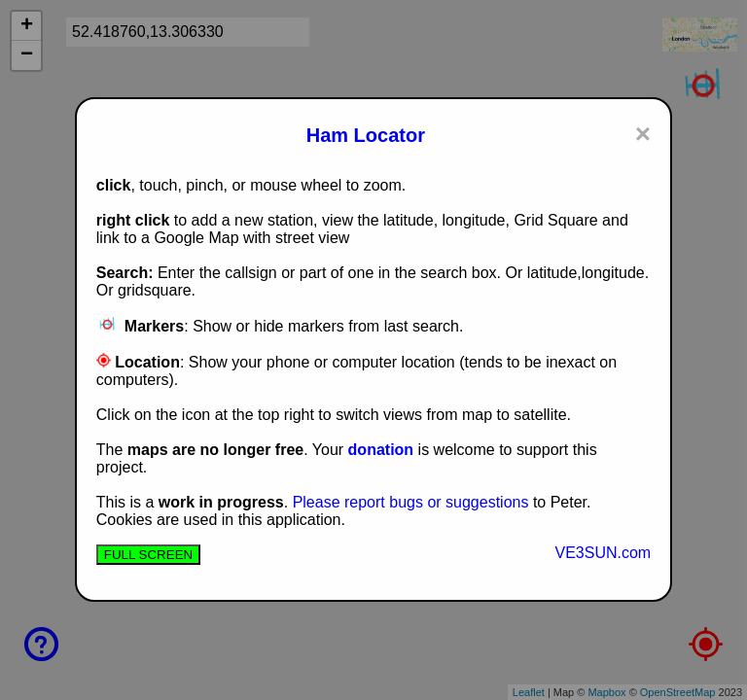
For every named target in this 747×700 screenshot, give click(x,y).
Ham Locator (366, 135)
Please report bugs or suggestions (411, 502)
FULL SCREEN (148, 555)
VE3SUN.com (603, 553)
